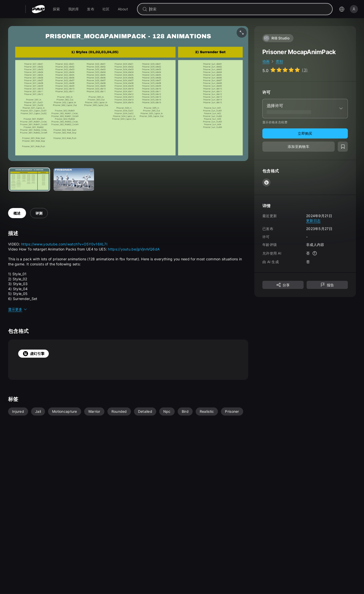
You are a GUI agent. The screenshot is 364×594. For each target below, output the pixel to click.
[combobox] (238, 9)
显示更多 (18, 309)
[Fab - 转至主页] (38, 9)
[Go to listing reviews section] (285, 70)
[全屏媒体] (242, 33)
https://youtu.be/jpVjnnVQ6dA (134, 249)
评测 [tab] (39, 213)
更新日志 (313, 221)
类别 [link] (279, 61)
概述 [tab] (17, 213)
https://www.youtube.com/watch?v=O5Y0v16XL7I (64, 244)
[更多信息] (315, 253)
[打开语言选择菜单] (342, 9)
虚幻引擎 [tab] (33, 354)
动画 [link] (266, 61)
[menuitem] (56, 9)
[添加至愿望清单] (343, 147)
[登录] (354, 9)
